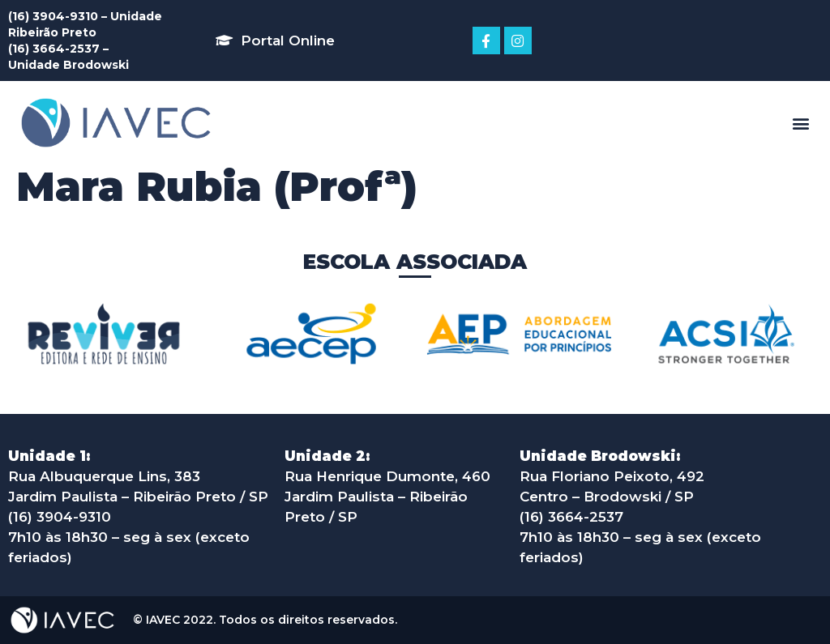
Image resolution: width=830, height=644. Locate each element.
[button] (275, 41)
